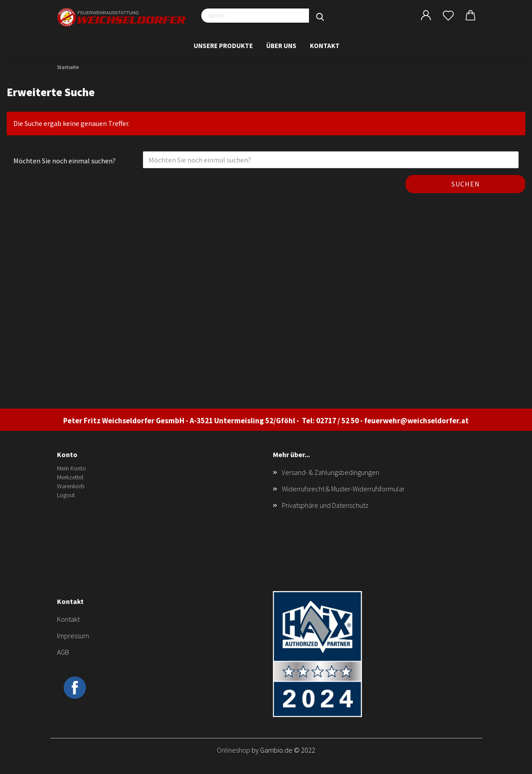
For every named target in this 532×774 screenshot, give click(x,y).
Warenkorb (71, 486)
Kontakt (325, 46)
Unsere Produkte (223, 46)
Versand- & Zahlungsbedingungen (331, 472)
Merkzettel (70, 477)
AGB (63, 652)
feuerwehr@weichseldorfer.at (416, 421)
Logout (66, 495)
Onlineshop (234, 750)
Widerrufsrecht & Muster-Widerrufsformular (343, 489)
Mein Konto (71, 468)
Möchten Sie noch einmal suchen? (65, 161)
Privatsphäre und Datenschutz (325, 505)
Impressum (73, 636)
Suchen (466, 184)
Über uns (281, 46)
